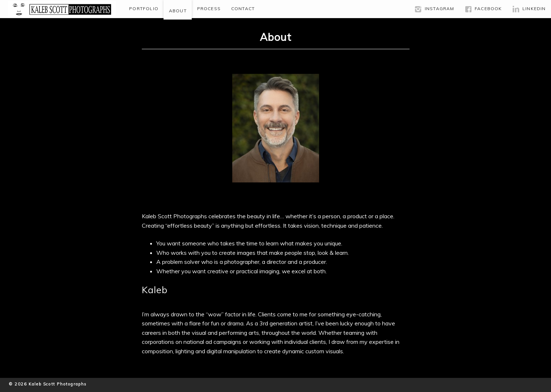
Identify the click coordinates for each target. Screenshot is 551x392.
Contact (243, 9)
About (178, 11)
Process (209, 9)
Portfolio (144, 9)
